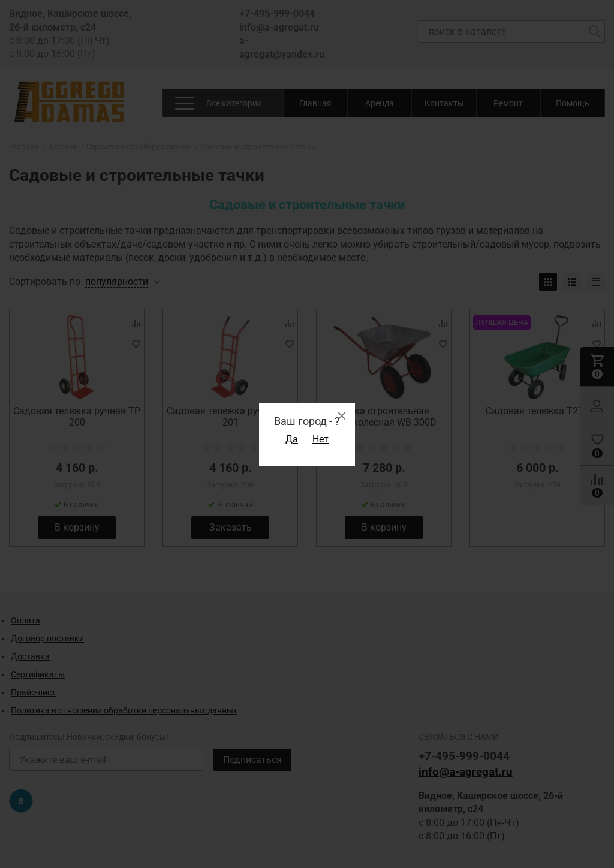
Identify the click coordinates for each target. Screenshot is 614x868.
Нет (320, 439)
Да (292, 439)
